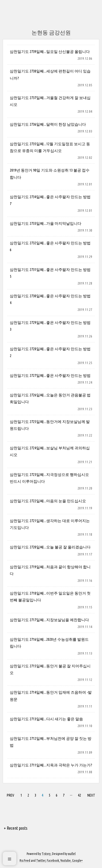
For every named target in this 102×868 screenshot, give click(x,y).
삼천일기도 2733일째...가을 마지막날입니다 (46, 223)
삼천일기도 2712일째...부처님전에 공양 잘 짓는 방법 (51, 742)
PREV (10, 794)
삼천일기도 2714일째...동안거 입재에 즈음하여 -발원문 (51, 696)
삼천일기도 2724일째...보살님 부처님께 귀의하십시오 (50, 451)
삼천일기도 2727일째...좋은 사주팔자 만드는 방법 (50, 375)
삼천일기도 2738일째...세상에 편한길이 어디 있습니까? (50, 75)
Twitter (41, 861)
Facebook (53, 861)
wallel (72, 854)
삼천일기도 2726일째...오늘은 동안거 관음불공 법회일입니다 (50, 398)
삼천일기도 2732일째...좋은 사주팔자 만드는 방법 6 (50, 246)
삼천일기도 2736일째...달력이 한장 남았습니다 (48, 124)
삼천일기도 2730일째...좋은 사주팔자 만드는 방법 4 (50, 299)
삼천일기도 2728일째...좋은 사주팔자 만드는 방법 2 (50, 352)
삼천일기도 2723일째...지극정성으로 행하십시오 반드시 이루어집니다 (49, 478)
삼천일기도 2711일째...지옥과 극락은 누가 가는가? (51, 765)
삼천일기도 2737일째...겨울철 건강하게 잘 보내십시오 (50, 101)
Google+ (77, 861)
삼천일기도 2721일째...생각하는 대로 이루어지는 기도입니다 (50, 524)
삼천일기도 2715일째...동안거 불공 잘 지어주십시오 (50, 669)
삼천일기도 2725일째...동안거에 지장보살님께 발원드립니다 (50, 425)
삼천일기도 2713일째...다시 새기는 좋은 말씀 (46, 719)
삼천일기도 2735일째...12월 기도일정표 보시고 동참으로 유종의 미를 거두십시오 (50, 147)
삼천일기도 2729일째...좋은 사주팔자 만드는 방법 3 (50, 326)
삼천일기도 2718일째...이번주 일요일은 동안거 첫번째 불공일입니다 (50, 597)
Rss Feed (25, 861)
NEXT (91, 794)
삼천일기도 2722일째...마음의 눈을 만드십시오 (48, 501)
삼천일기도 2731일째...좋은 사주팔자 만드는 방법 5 (50, 273)
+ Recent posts (16, 828)
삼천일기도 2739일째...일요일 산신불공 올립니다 (50, 52)
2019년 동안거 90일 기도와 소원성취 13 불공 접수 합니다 (50, 174)
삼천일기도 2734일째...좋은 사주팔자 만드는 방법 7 (50, 200)
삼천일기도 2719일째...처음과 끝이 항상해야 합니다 (50, 570)
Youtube (66, 861)
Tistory (46, 854)
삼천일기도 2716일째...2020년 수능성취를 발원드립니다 (49, 643)
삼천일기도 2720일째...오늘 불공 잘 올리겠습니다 (50, 547)
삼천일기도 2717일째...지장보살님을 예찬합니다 (49, 620)
